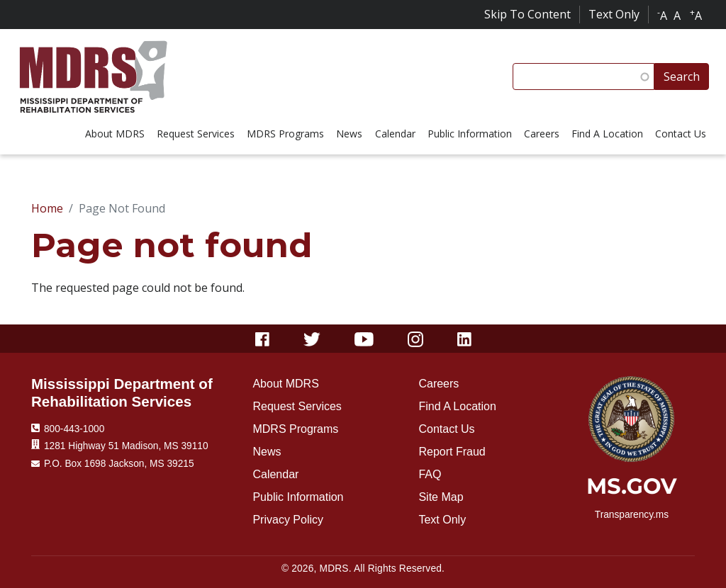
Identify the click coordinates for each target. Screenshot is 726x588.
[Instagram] (415, 339)
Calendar (275, 474)
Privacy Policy (288, 520)
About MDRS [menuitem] (115, 134)
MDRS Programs (295, 429)
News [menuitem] (349, 134)
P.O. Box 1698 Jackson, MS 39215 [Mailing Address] (119, 464)
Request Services (297, 406)
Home (47, 208)
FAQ (430, 474)
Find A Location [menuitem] (607, 134)
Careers (439, 384)
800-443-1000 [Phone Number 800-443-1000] (74, 429)
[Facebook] (262, 339)
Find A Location (457, 406)
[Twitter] (312, 339)
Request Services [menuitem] (196, 134)
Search (682, 77)
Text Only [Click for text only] (614, 14)
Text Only (442, 520)
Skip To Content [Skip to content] (527, 14)
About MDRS (285, 384)
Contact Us (446, 429)
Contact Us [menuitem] (681, 134)
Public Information (298, 497)
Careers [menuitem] (542, 134)
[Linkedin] (464, 339)
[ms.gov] (631, 491)
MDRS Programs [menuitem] (285, 134)
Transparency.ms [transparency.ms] (632, 515)
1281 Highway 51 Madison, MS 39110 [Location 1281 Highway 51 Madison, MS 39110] (126, 446)
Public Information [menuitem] (470, 134)
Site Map (441, 497)
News (267, 452)
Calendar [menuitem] (395, 134)
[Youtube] (364, 339)
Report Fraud (452, 452)
